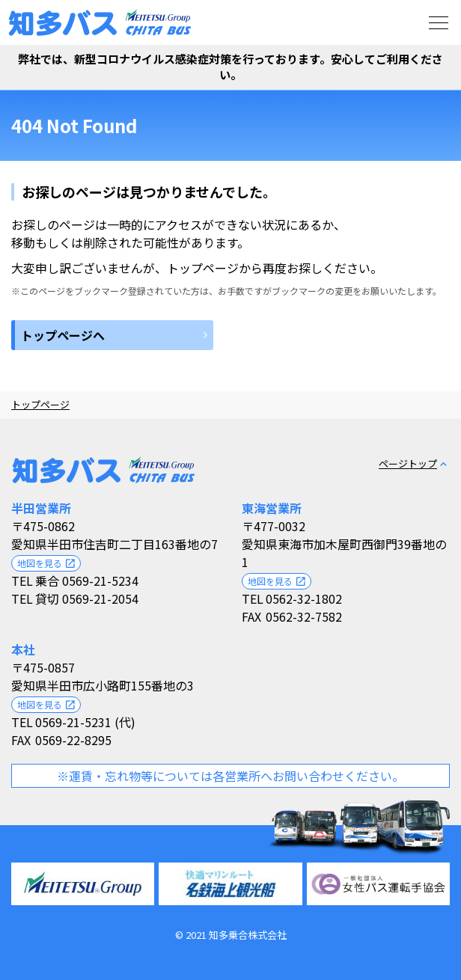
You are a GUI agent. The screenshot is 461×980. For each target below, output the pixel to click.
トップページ (40, 404)
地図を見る (47, 563)
